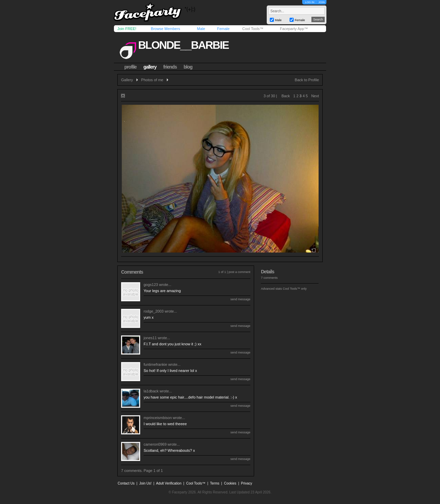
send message (240, 299)
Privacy (247, 483)
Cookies (230, 483)
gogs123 (151, 285)
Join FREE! (127, 29)
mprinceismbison (158, 418)
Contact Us (126, 483)
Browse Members (165, 29)
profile (131, 67)
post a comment (239, 272)
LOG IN (310, 2)
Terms (215, 483)
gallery (150, 67)
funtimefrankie (155, 364)
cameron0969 (155, 444)
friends (170, 67)
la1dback (151, 391)
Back (285, 96)
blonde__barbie (183, 45)
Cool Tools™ (253, 29)
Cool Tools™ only (295, 289)
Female (223, 29)
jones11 (150, 338)
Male (201, 29)
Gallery (127, 80)
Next (315, 96)
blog (188, 67)
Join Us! (145, 483)
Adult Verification (169, 483)
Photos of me (152, 80)
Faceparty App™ (294, 29)
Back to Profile (307, 80)
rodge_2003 (154, 311)
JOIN (322, 2)
